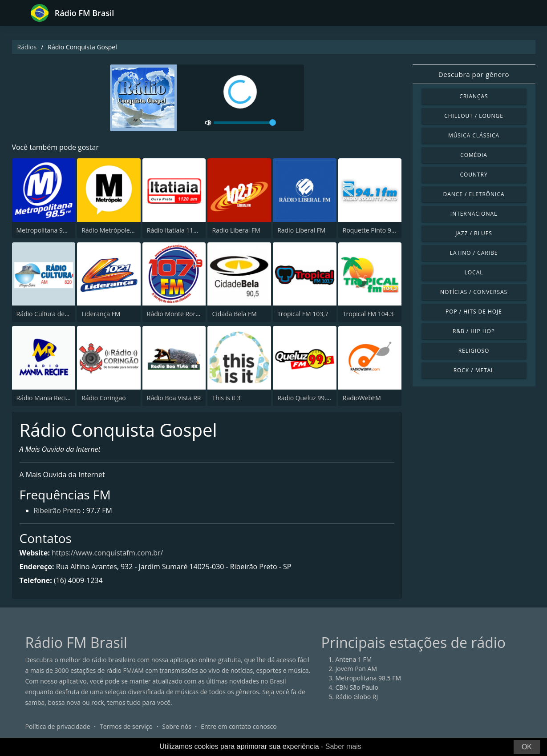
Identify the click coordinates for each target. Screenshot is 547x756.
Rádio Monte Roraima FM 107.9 (192, 314)
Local (474, 272)
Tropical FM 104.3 (368, 314)
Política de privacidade (58, 727)
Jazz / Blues (474, 233)
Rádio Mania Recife (44, 398)
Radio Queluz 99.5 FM (309, 398)
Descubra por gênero (474, 74)
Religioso (474, 351)
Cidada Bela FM (234, 314)
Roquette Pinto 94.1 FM (377, 230)
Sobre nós (177, 727)
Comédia (474, 155)
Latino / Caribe (474, 253)
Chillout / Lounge (474, 116)
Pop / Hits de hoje (474, 312)
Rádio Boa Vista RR (174, 398)
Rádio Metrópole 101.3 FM (120, 230)
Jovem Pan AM (357, 669)
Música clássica (474, 135)
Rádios (27, 47)
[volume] (245, 123)
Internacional (474, 214)
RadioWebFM (362, 398)
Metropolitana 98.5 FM (49, 230)
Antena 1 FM (354, 660)
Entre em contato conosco (239, 727)
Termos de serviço (126, 727)
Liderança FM (101, 314)
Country (474, 175)
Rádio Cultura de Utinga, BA (57, 314)
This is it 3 (226, 398)
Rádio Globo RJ (357, 697)
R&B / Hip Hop (474, 331)
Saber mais (343, 746)
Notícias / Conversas (474, 292)
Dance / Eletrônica (474, 194)
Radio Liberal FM (236, 230)
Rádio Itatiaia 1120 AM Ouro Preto (196, 230)
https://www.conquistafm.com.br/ (108, 553)
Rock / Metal (474, 370)
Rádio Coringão (103, 398)
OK (527, 747)
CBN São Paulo (357, 688)
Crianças (474, 96)
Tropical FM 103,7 (303, 314)
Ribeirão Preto (57, 511)
